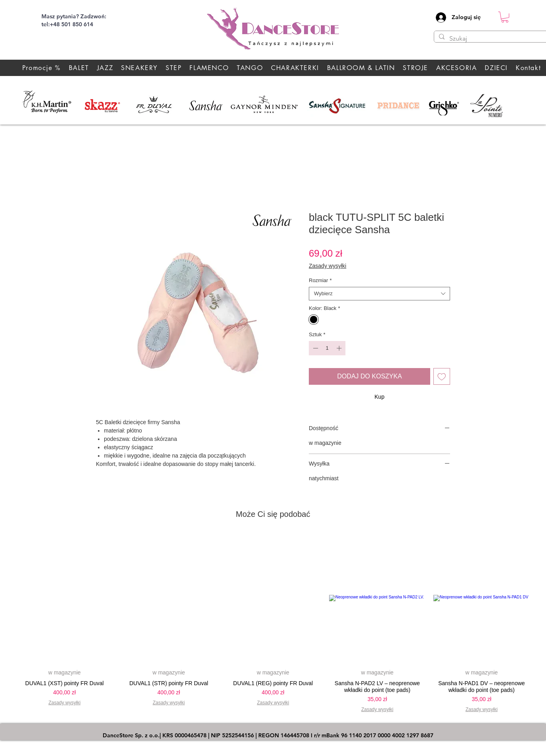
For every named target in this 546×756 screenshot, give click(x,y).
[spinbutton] (327, 348)
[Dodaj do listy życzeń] (442, 376)
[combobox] (379, 294)
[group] (273, 625)
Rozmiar (320, 280)
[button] (505, 17)
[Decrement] (315, 348)
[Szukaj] (494, 39)
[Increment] (340, 348)
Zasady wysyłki (328, 266)
